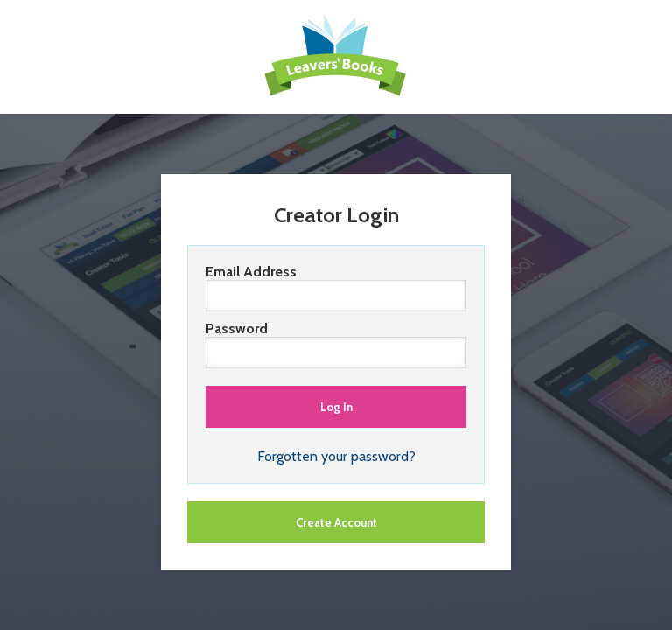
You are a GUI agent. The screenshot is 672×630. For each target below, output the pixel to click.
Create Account (336, 522)
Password (336, 344)
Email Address (336, 287)
